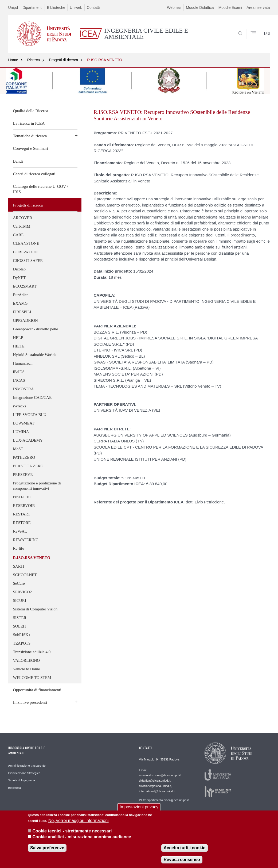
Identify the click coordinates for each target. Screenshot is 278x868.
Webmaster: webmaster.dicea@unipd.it (165, 812)
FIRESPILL (23, 312)
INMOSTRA (24, 389)
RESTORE (22, 523)
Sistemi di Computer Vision (35, 609)
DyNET (19, 278)
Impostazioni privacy (139, 809)
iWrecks (20, 406)
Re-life (19, 548)
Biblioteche (56, 7)
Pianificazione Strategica (24, 773)
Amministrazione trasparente (27, 766)
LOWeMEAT (24, 423)
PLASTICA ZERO (28, 466)
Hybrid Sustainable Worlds (35, 355)
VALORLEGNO (27, 660)
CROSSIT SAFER (28, 261)
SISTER (20, 618)
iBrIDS (19, 372)
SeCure (19, 583)
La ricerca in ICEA (29, 123)
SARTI (19, 566)
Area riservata (258, 7)
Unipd (13, 7)
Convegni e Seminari (31, 148)
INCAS (19, 380)
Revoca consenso (182, 861)
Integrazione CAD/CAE (32, 397)
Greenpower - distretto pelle (36, 329)
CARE (18, 235)
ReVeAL (20, 531)
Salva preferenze (47, 850)
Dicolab (19, 269)
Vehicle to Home (27, 669)
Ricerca (34, 60)
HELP (18, 338)
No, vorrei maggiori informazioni (79, 822)
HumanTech (23, 363)
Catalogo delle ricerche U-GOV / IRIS (41, 189)
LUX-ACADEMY (28, 440)
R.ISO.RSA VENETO (105, 60)
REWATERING (26, 540)
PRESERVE (23, 475)
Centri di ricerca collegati (34, 174)
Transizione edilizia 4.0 (32, 652)
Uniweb (76, 7)
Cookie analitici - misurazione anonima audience (82, 839)
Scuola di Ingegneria (22, 780)
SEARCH (248, 40)
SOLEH (19, 626)
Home (13, 60)
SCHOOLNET (25, 575)
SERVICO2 (22, 592)
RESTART (22, 514)
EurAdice (21, 295)
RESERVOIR (24, 506)
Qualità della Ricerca (31, 111)
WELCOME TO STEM (32, 678)
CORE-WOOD (25, 252)
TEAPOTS (22, 643)
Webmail (174, 7)
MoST (18, 449)
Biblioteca (15, 788)
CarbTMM (22, 226)
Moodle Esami (230, 7)
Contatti (93, 7)
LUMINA (21, 432)
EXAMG (20, 303)
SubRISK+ (22, 635)
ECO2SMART (25, 286)
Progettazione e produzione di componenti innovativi (37, 486)
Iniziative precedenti (30, 702)
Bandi (18, 161)
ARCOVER (23, 218)
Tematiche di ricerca (30, 136)
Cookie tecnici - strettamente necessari (72, 833)
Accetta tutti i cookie (185, 850)
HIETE (19, 346)
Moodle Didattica (200, 7)
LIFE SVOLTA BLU (30, 415)
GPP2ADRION (26, 320)
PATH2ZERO (24, 457)
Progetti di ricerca (63, 60)
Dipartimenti (32, 7)
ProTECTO (22, 497)
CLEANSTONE (26, 243)
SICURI (20, 601)
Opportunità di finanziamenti (37, 690)
